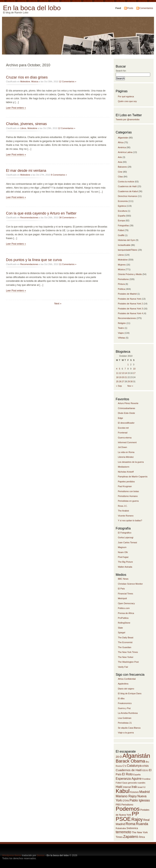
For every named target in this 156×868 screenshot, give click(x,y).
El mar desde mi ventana (26, 170)
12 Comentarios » (68, 81)
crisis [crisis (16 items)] (146, 766)
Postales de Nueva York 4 (130, 313)
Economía (123, 201)
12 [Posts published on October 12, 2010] (120, 373)
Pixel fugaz (123, 557)
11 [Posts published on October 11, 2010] (117, 373)
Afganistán (123, 138)
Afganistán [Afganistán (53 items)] (136, 756)
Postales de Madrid (127, 294)
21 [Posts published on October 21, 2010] (126, 377)
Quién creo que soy (127, 101)
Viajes (121, 333)
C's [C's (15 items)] (124, 766)
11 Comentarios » (68, 264)
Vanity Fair (123, 667)
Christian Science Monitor (130, 584)
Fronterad (123, 433)
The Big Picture (125, 562)
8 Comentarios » (59, 175)
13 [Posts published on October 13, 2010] (123, 373)
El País (121, 589)
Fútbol (121, 230)
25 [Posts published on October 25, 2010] (117, 381)
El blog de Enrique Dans (130, 693)
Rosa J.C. (123, 506)
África (121, 142)
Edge (120, 418)
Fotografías (123, 225)
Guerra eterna (125, 438)
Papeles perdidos (126, 482)
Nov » (130, 386)
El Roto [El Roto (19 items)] (127, 774)
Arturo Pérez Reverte (128, 403)
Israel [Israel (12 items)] (140, 787)
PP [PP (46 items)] (135, 814)
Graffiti (121, 235)
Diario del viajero (126, 689)
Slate (120, 628)
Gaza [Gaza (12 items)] (125, 783)
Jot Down (122, 447)
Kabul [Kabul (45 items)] (123, 791)
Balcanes (122, 167)
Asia (120, 162)
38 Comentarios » (68, 217)
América (122, 147)
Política (121, 289)
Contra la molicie (126, 182)
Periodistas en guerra (128, 501)
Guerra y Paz (124, 708)
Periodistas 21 (125, 723)
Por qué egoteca (126, 96)
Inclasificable (124, 245)
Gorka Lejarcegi (126, 537)
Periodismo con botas (128, 491)
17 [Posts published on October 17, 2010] (134, 373)
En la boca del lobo (32, 8)
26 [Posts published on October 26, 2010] (120, 381)
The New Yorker (126, 657)
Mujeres (122, 265)
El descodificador (126, 423)
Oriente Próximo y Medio (130, 274)
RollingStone (124, 623)
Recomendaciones (29, 217)
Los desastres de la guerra (131, 462)
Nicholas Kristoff (126, 472)
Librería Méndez (126, 457)
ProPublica (123, 618)
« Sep (119, 386)
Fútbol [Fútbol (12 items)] (119, 783)
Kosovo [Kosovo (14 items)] (135, 792)
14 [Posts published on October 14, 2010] (126, 373)
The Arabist (123, 511)
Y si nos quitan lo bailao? (130, 520)
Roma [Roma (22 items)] (130, 824)
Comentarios (146, 8)
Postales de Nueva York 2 (130, 304)
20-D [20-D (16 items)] (119, 757)
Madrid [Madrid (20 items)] (144, 792)
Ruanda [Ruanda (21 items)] (142, 824)
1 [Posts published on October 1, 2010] (128, 364)
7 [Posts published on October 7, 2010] (125, 369)
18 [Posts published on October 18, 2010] (117, 377)
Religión (122, 323)
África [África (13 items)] (142, 837)
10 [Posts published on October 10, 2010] (134, 369)
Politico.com (124, 608)
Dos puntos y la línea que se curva (34, 260)
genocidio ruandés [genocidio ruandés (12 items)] (137, 783)
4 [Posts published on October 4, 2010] (117, 369)
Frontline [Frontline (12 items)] (146, 779)
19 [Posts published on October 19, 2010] (120, 377)
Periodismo (123, 279)
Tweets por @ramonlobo (128, 119)
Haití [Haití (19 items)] (119, 787)
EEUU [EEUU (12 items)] (145, 770)
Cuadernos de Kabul (128, 191)
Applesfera (123, 684)
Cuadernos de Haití (127, 186)
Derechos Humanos (128, 196)
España (122, 216)
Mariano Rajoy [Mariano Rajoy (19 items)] (126, 796)
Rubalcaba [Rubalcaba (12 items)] (121, 828)
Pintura (121, 284)
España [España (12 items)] (137, 775)
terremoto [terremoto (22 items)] (123, 832)
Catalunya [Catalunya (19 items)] (134, 766)
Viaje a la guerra (126, 733)
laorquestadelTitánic (128, 250)
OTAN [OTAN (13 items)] (126, 801)
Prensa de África (126, 613)
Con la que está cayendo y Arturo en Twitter (41, 213)
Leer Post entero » (16, 108)
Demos (41, 855)
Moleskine (25, 81)
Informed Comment (127, 442)
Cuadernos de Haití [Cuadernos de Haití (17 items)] (129, 770)
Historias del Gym (126, 240)
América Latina (125, 152)
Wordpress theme (12, 855)
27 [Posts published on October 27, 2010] (123, 381)
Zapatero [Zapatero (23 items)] (131, 837)
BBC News (123, 579)
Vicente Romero (126, 516)
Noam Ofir (123, 552)
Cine (120, 172)
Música (35, 81)
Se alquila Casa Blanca (129, 728)
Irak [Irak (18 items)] (134, 787)
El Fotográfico (125, 533)
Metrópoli (122, 598)
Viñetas (121, 338)
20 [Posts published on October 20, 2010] (123, 377)
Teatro (121, 328)
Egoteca (122, 206)
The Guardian (125, 647)
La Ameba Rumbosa (128, 713)
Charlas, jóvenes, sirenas (26, 124)
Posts (130, 8)
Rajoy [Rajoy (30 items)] (137, 819)
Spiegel (122, 633)
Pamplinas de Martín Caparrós (133, 477)
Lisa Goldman (125, 718)
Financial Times (125, 594)
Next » (58, 304)
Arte (120, 157)
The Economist (125, 642)
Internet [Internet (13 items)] (127, 787)
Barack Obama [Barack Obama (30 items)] (130, 761)
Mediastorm (124, 467)
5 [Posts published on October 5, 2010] (119, 369)
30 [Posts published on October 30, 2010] (131, 381)
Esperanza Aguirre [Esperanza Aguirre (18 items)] (129, 779)
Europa (121, 220)
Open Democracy (126, 603)
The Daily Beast (126, 638)
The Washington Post (128, 662)
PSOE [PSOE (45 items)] (123, 819)
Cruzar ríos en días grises (27, 77)
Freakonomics (125, 703)
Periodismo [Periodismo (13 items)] (127, 805)
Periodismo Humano (128, 496)
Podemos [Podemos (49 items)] (128, 809)
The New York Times (128, 652)
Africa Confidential (127, 679)
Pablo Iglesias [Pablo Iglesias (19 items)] (140, 800)
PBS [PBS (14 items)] (118, 805)
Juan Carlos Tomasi (127, 542)
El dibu (121, 698)
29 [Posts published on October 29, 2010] (129, 381)
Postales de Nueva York (129, 299)
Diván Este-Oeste (126, 413)
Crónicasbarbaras (126, 408)
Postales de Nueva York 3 (130, 309)
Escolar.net (123, 428)
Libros (23, 128)
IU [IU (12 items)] (144, 787)
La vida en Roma (126, 452)
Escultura (122, 211)
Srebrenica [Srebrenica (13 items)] (132, 828)
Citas (120, 177)
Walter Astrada (125, 567)
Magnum (122, 547)
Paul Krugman (125, 486)
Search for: (121, 71)
